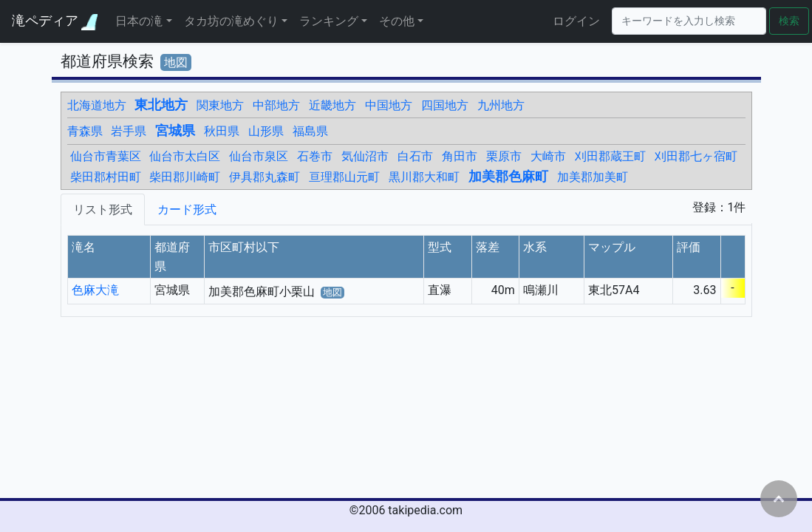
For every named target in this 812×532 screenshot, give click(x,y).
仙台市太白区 (185, 156)
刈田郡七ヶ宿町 (696, 156)
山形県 (266, 131)
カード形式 (187, 209)
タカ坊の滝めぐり (231, 21)
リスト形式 (103, 209)
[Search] (689, 21)
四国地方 (445, 105)
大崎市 (548, 156)
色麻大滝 (95, 290)
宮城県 (175, 131)
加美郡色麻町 (508, 177)
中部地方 (276, 105)
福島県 (310, 131)
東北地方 (161, 105)
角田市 (460, 156)
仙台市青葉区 (106, 156)
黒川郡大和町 (424, 177)
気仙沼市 (365, 156)
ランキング (329, 21)
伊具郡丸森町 (265, 177)
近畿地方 (332, 105)
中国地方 (389, 105)
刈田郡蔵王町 (610, 156)
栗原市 (504, 156)
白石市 (415, 156)
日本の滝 (139, 21)
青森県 (85, 131)
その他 (397, 21)
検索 (789, 21)
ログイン (576, 21)
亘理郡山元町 (344, 177)
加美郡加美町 (593, 177)
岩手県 (129, 131)
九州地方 (501, 105)
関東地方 (220, 105)
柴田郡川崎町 (185, 177)
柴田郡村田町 (106, 177)
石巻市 (315, 156)
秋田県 (222, 131)
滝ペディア (55, 21)
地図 (176, 62)
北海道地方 (97, 105)
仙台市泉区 (259, 156)
